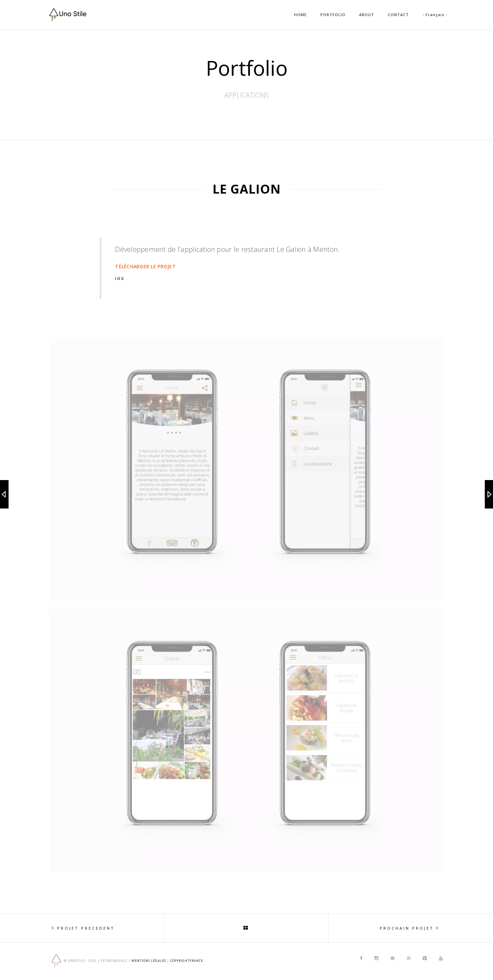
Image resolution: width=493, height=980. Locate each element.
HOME (300, 15)
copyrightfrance (187, 961)
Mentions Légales (149, 961)
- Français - (435, 15)
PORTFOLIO (333, 15)
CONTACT (398, 15)
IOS (120, 278)
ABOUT (367, 15)
